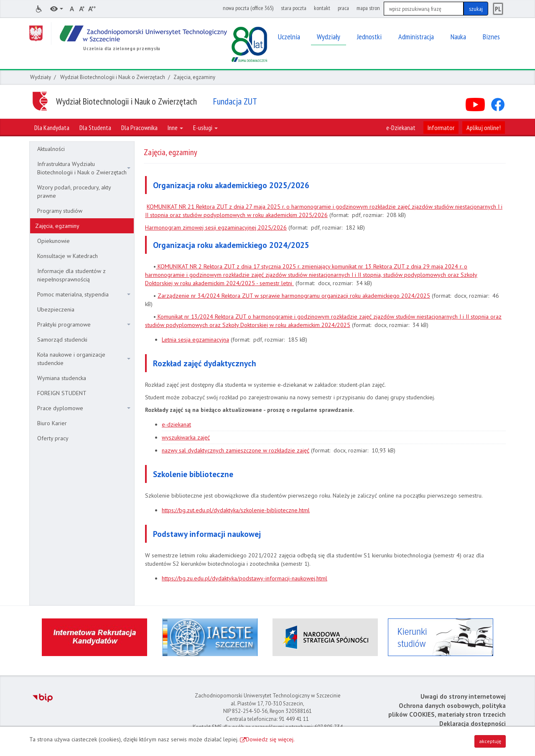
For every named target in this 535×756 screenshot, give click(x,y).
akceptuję (490, 741)
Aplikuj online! (484, 128)
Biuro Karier (52, 423)
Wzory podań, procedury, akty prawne (74, 192)
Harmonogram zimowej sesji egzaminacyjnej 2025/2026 (216, 227)
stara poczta (294, 8)
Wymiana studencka (62, 378)
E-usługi (205, 128)
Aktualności (51, 149)
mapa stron (368, 8)
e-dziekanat (176, 424)
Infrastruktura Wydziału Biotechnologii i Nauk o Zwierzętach (84, 168)
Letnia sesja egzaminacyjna (195, 340)
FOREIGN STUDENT (62, 393)
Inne (175, 128)
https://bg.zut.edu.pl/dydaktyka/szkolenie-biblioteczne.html (236, 510)
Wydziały (41, 77)
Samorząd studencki (62, 340)
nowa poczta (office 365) (248, 8)
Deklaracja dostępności (473, 724)
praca (343, 8)
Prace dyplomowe (84, 408)
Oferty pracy (53, 438)
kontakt (322, 8)
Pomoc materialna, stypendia (84, 294)
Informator (441, 128)
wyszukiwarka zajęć (186, 437)
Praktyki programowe (84, 324)
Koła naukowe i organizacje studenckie (84, 359)
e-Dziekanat (401, 128)
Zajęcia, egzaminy (57, 226)
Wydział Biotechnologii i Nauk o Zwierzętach (113, 77)
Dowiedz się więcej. (270, 739)
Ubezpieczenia (56, 309)
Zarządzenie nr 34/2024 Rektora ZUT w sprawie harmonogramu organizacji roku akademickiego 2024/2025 (294, 296)
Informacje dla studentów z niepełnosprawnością (71, 275)
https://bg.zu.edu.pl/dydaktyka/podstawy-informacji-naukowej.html (245, 578)
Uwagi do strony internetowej (463, 696)
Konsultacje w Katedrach (68, 256)
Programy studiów (60, 211)
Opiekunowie (53, 241)
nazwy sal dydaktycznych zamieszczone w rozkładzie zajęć (236, 450)
